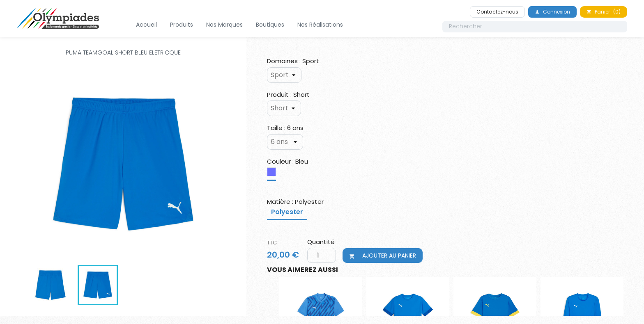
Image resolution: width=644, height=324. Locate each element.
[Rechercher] (535, 27)
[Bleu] (273, 174)
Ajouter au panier (383, 256)
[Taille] (285, 142)
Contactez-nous (497, 12)
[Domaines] (284, 75)
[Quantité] (319, 255)
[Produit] (284, 108)
